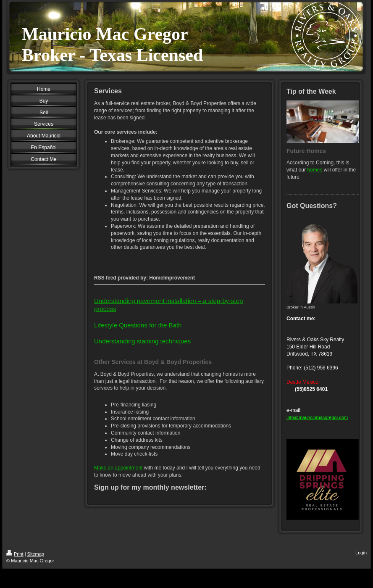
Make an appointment (118, 468)
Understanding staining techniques (142, 341)
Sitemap (36, 554)
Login (361, 553)
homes (315, 170)
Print (15, 554)
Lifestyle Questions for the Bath (138, 325)
